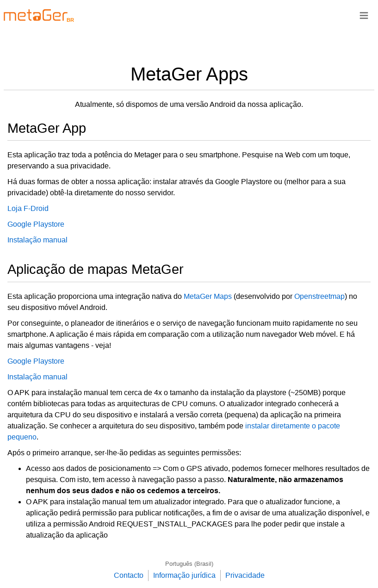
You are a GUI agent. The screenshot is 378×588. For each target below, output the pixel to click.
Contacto (129, 575)
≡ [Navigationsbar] (364, 15)
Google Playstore (36, 224)
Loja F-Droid (28, 208)
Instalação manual (37, 240)
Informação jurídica (184, 575)
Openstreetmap (319, 296)
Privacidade (245, 575)
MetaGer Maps (208, 296)
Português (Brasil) (189, 564)
